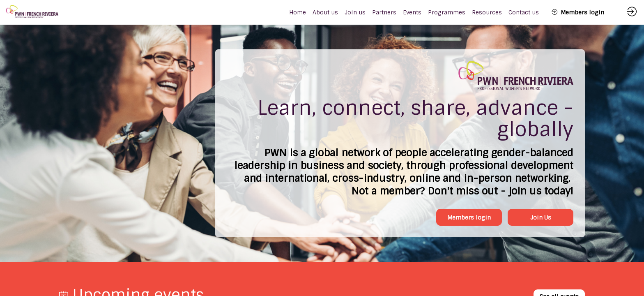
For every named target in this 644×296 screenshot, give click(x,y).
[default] (298, 12)
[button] (578, 12)
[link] (325, 12)
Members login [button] (469, 217)
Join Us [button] (541, 217)
